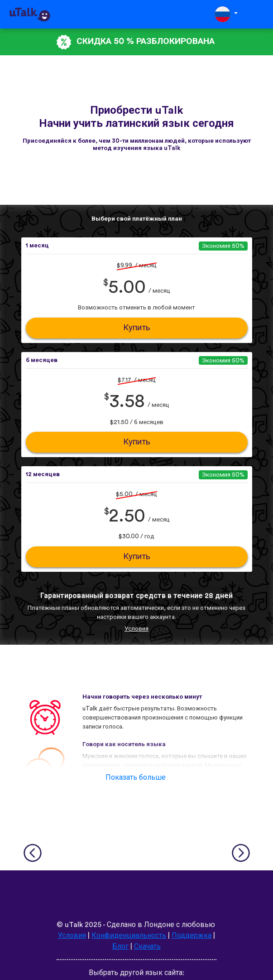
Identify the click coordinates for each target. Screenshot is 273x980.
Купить (137, 328)
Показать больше (136, 777)
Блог (120, 946)
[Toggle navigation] (260, 14)
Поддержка (192, 936)
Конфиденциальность (129, 936)
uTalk (74, 925)
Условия (136, 629)
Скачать (147, 946)
